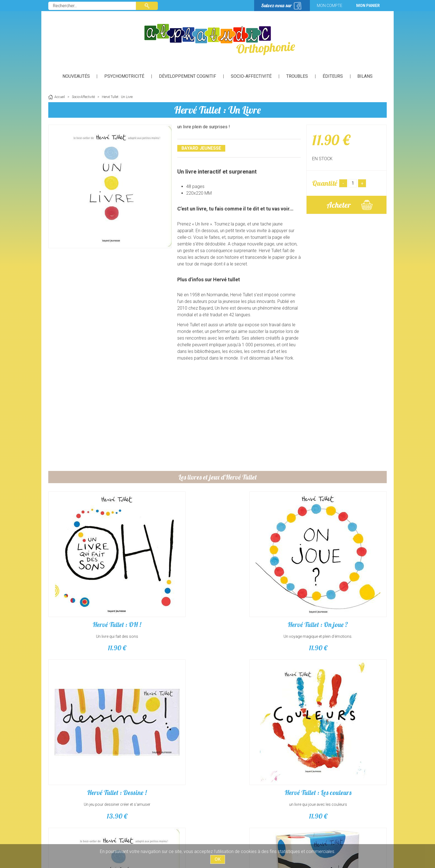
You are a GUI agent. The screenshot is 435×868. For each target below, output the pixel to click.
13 (261, 603)
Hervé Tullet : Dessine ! (261, 579)
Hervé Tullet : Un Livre (217, 110)
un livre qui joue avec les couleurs (347, 591)
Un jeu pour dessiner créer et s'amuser (261, 591)
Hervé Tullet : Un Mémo (347, 703)
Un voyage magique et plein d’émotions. (174, 591)
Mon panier (368, 6)
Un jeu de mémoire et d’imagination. (347, 714)
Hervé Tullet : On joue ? (174, 579)
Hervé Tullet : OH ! (89, 579)
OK (218, 859)
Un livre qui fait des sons (88, 591)
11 (89, 603)
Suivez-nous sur (276, 5)
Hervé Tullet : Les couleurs (347, 579)
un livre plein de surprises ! (89, 714)
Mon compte (330, 6)
